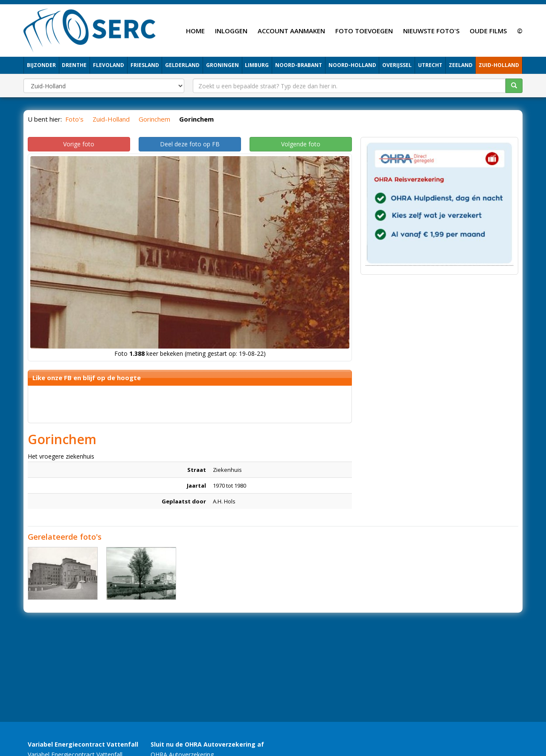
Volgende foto (301, 144)
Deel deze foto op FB (190, 144)
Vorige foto (79, 144)
